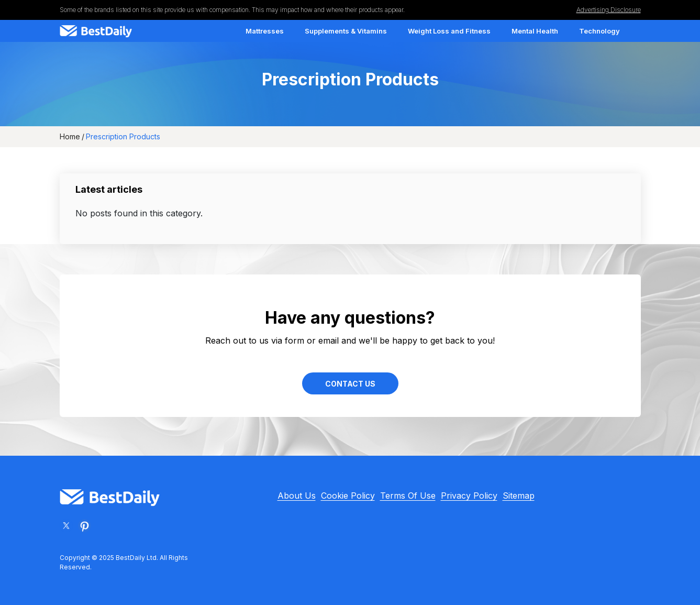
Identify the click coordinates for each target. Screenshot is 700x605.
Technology (599, 31)
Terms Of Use (408, 496)
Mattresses (265, 31)
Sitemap (519, 496)
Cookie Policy (348, 496)
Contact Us (350, 384)
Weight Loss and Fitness (449, 31)
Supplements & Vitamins (346, 31)
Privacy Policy (469, 496)
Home (70, 136)
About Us (297, 496)
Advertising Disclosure (609, 10)
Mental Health (535, 31)
